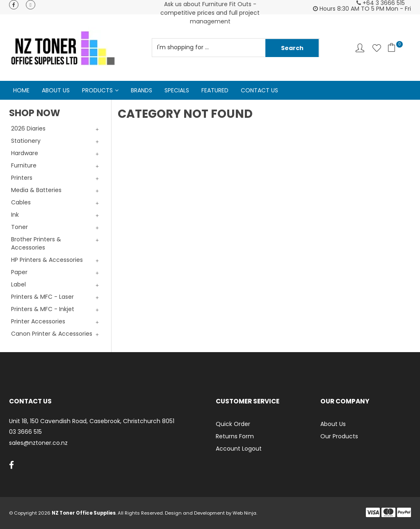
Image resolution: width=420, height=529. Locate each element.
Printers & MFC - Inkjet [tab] (43, 309)
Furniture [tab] (24, 165)
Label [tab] (18, 284)
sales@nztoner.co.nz (38, 443)
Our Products (339, 436)
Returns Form (235, 436)
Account (360, 48)
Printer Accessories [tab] (38, 321)
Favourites (377, 48)
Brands (142, 90)
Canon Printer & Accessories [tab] (52, 334)
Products (97, 90)
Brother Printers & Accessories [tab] (36, 243)
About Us (56, 90)
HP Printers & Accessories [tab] (47, 260)
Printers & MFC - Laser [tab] (42, 297)
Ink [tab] (15, 215)
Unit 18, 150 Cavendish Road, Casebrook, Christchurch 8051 (92, 421)
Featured (215, 90)
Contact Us (259, 90)
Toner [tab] (19, 227)
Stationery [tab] (26, 141)
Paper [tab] (19, 272)
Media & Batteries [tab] (36, 190)
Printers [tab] (22, 178)
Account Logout (239, 449)
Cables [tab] (21, 202)
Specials (177, 90)
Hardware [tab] (25, 153)
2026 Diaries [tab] (28, 128)
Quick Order (233, 424)
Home (21, 90)
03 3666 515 (25, 432)
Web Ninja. (245, 513)
